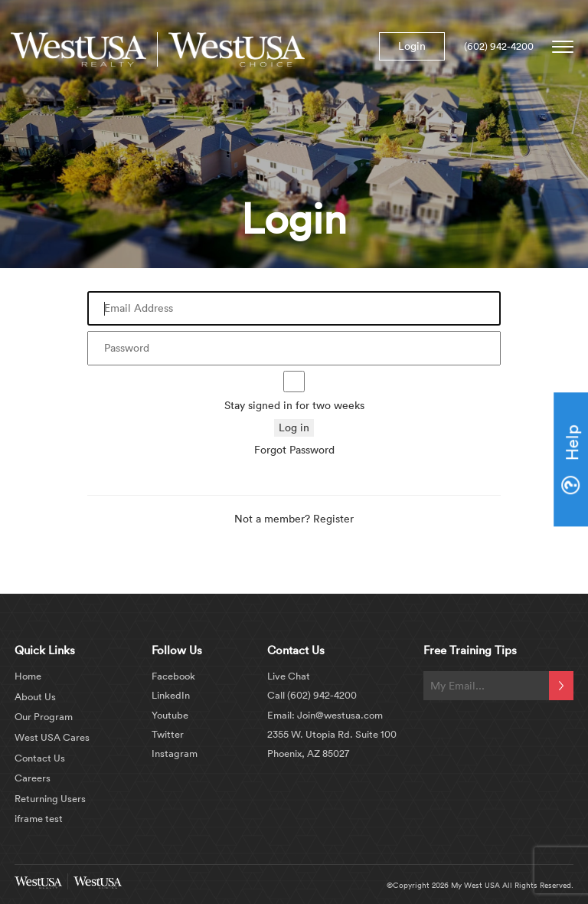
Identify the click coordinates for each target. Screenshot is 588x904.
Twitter (168, 734)
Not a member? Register (294, 519)
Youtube (170, 715)
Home (28, 676)
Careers (33, 778)
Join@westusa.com (339, 715)
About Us (35, 696)
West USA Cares (52, 737)
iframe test (39, 818)
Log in (294, 427)
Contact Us (40, 758)
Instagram (175, 753)
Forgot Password (294, 450)
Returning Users (50, 798)
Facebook (173, 676)
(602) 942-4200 (499, 46)
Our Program (44, 716)
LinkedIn (171, 695)
